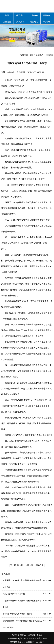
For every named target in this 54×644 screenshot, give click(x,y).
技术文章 (20, 22)
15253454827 (12, 639)
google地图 (39, 642)
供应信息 (7, 22)
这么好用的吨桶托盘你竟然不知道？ (18, 614)
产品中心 (34, 15)
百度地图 (30, 642)
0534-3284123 (30, 639)
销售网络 (34, 22)
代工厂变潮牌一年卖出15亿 (14, 594)
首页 (7, 15)
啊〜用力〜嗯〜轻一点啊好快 (30, 565)
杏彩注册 (11, 72)
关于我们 (20, 15)
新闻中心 (47, 15)
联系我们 (47, 22)
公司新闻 (49, 55)
